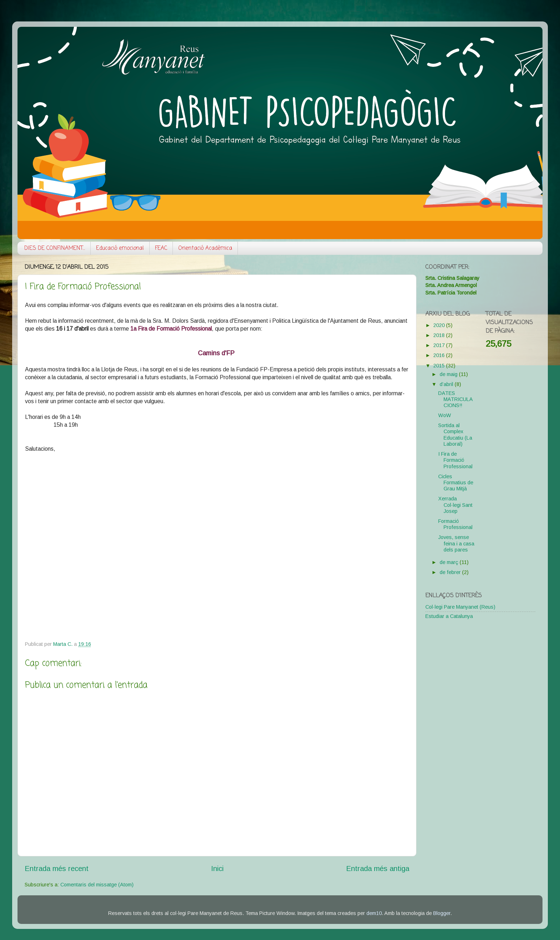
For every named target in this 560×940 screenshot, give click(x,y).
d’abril (447, 384)
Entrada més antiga (378, 869)
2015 (440, 366)
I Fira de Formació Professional (455, 460)
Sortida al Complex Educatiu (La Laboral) (455, 435)
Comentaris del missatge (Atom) (97, 885)
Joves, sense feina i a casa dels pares (456, 543)
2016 (440, 355)
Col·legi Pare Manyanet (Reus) (460, 607)
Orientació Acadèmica (205, 248)
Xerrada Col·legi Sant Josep (455, 505)
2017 (440, 345)
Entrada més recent (57, 869)
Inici (217, 869)
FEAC (161, 248)
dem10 (374, 913)
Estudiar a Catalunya (449, 616)
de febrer (451, 572)
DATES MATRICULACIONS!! (456, 399)
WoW (445, 415)
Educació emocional (120, 248)
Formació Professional (455, 524)
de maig (449, 374)
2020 (440, 325)
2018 (440, 335)
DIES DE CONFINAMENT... (55, 248)
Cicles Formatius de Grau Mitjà (456, 483)
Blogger (442, 913)
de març (450, 562)
